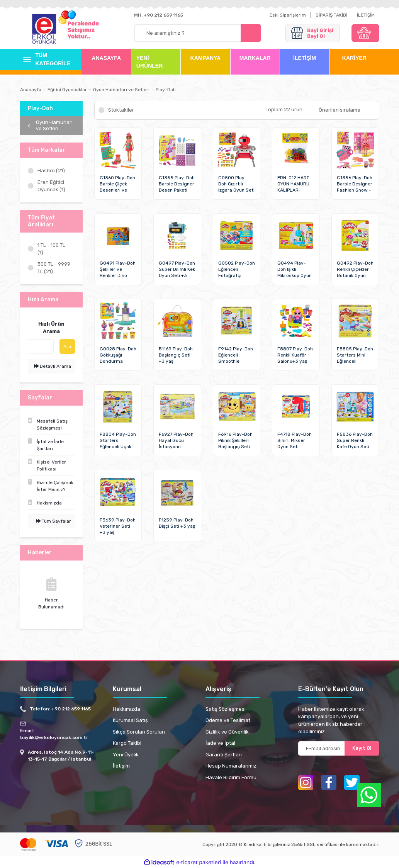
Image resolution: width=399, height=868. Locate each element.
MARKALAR (255, 58)
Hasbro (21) (51, 171)
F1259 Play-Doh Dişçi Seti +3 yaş (177, 523)
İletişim (121, 766)
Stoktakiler (121, 110)
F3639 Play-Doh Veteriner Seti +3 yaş (118, 526)
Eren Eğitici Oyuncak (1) (51, 186)
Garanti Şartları (224, 755)
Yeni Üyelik (126, 755)
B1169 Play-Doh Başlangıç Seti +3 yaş (176, 355)
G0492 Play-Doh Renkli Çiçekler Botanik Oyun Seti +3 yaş (355, 269)
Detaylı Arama (53, 366)
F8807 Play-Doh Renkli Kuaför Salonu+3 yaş (295, 355)
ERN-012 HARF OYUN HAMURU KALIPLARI (293, 184)
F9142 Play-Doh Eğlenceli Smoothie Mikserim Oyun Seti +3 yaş (236, 355)
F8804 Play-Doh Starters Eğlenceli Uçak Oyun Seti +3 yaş (118, 441)
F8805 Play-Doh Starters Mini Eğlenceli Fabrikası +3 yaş (355, 355)
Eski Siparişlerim (288, 15)
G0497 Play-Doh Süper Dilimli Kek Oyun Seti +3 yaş (177, 269)
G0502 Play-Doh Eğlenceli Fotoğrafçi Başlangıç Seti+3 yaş (237, 269)
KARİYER (354, 58)
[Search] (198, 33)
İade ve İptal (220, 743)
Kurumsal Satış (130, 720)
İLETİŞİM (366, 15)
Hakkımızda (126, 709)
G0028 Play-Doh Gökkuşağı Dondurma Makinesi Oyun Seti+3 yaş (118, 355)
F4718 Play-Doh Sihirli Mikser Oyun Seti (295, 440)
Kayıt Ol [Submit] (362, 748)
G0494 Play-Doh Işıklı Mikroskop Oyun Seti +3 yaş (295, 269)
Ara (67, 347)
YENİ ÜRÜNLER (149, 62)
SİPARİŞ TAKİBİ (331, 15)
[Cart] (365, 33)
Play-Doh (166, 90)
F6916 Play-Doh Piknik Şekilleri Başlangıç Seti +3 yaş (235, 441)
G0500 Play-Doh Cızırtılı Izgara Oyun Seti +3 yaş (236, 184)
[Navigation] (45, 59)
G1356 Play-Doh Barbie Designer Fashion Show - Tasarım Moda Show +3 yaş (355, 184)
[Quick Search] (41, 347)
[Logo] (44, 29)
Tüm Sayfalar (53, 521)
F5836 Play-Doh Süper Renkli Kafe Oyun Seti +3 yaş (355, 441)
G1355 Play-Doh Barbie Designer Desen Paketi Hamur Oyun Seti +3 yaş (177, 184)
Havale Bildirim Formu (231, 777)
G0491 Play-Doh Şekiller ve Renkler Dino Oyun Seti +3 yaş (118, 269)
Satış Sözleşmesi (226, 709)
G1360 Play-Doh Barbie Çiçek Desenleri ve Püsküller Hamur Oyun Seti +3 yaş (118, 184)
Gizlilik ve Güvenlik (227, 732)
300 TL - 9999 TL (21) (54, 268)
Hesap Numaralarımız (231, 766)
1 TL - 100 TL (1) (51, 249)
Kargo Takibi (127, 743)
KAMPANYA (206, 58)
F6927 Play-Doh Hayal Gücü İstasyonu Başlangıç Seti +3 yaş (176, 441)
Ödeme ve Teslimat (228, 720)
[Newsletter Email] (339, 748)
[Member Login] (313, 33)
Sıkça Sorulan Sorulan (139, 732)
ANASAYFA (106, 58)
